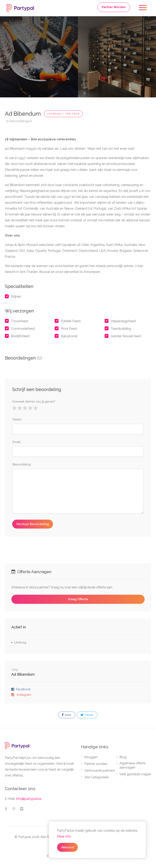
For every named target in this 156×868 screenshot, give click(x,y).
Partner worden (96, 764)
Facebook (23, 689)
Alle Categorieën (97, 777)
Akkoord (67, 847)
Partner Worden (114, 7)
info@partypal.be (29, 799)
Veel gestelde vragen (135, 774)
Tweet (87, 715)
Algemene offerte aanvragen (132, 765)
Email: (17, 442)
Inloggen (91, 757)
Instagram (24, 695)
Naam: (17, 419)
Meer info (64, 836)
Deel (66, 715)
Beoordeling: (22, 464)
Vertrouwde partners (100, 771)
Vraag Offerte (78, 599)
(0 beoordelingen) (19, 121)
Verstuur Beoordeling (33, 524)
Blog (123, 757)
